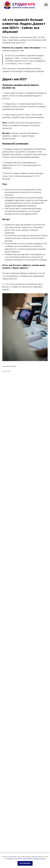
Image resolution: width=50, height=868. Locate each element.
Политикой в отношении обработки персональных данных (30, 858)
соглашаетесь (9, 858)
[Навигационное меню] (46, 5)
